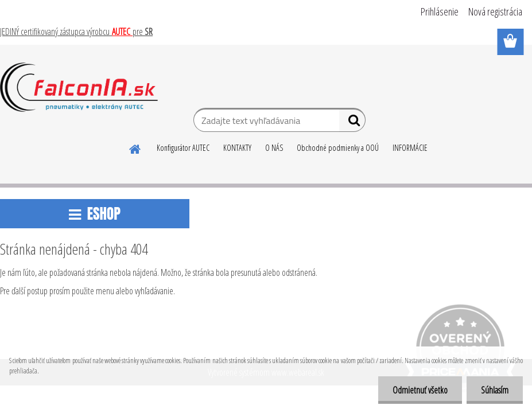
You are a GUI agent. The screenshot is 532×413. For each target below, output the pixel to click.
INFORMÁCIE (410, 148)
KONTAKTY (237, 148)
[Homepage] (135, 147)
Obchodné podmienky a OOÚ (338, 148)
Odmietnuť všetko (420, 390)
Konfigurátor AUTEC (183, 148)
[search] (352, 123)
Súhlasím (495, 390)
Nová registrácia (495, 11)
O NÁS (274, 148)
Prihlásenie (440, 11)
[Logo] (79, 87)
